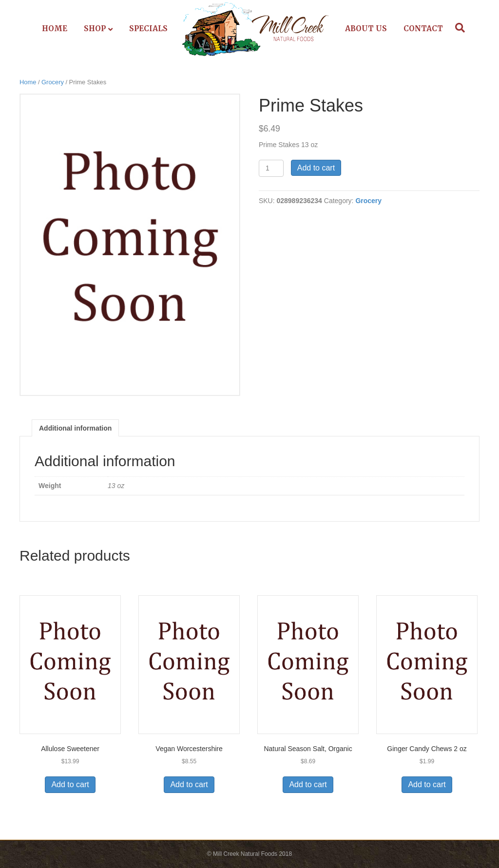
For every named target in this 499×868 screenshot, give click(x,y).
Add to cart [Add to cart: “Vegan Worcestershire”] (189, 784)
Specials (148, 28)
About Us (366, 28)
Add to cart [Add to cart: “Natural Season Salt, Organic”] (308, 784)
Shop (95, 28)
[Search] (458, 28)
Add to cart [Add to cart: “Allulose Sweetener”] (70, 784)
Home (55, 28)
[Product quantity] (271, 168)
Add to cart (316, 168)
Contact (423, 28)
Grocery (53, 82)
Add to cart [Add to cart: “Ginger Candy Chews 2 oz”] (427, 784)
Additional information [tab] (75, 428)
